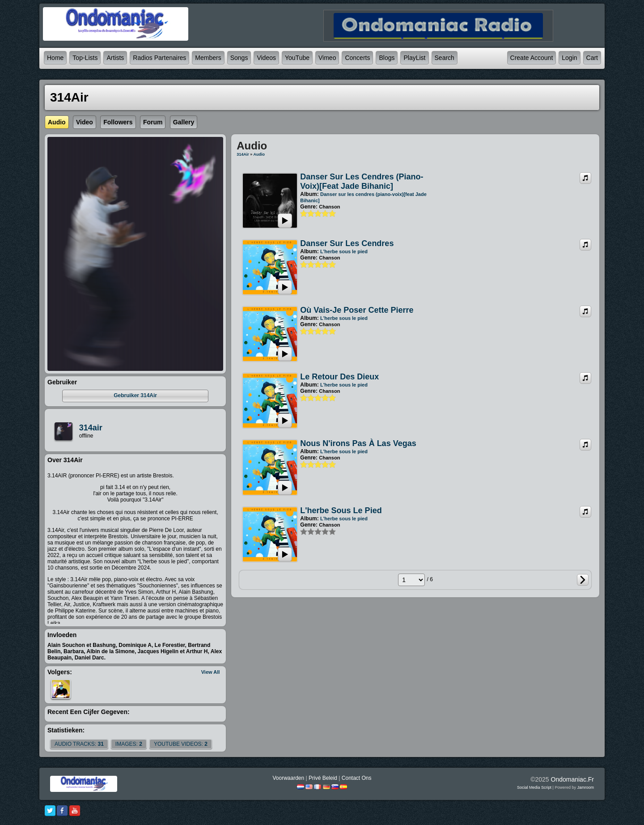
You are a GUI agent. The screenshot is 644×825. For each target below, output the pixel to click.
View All (211, 672)
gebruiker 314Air (135, 395)
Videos (266, 58)
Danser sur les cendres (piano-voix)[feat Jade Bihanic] (362, 181)
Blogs (387, 58)
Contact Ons (357, 778)
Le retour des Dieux (339, 377)
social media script (534, 787)
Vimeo (327, 58)
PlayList (414, 58)
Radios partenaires (159, 58)
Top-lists (85, 58)
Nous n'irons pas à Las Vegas (358, 443)
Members (208, 58)
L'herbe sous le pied (344, 251)
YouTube (297, 58)
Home (55, 58)
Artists (115, 58)
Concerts (357, 58)
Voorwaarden (288, 778)
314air (91, 428)
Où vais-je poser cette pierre (357, 310)
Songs (239, 58)
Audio (259, 154)
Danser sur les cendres (347, 243)
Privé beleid (323, 778)
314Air (243, 154)
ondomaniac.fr (572, 779)
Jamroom (585, 787)
